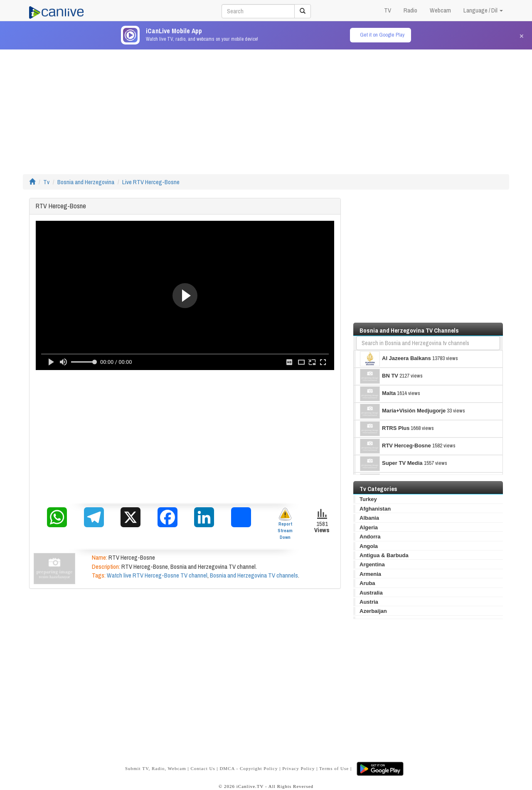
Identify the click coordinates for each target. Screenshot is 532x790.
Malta (378, 394)
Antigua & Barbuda (384, 555)
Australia (371, 593)
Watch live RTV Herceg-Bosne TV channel (157, 575)
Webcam (440, 10)
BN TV (379, 376)
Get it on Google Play (382, 35)
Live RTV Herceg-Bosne (151, 182)
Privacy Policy (298, 768)
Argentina (372, 564)
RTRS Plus (385, 429)
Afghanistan (375, 509)
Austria (369, 602)
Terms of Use (334, 768)
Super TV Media (391, 464)
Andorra (370, 537)
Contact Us (203, 768)
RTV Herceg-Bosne (395, 446)
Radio (410, 10)
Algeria (369, 527)
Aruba (367, 583)
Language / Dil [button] (483, 10)
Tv (46, 182)
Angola (369, 546)
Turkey (368, 499)
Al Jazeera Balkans (395, 359)
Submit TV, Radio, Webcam (156, 768)
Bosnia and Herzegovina (86, 182)
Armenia (370, 574)
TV (388, 10)
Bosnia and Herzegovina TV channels (254, 575)
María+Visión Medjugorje (403, 411)
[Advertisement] (266, 108)
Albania (369, 518)
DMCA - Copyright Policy (249, 768)
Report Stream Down (285, 524)
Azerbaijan (373, 611)
